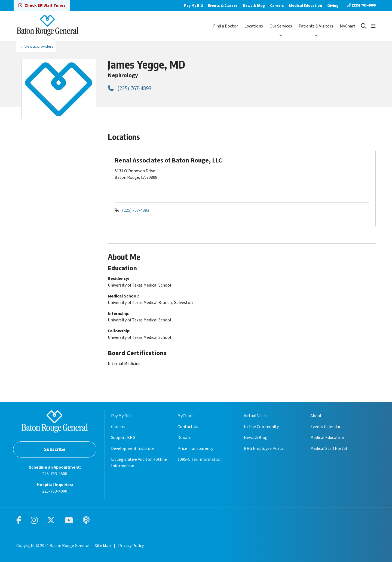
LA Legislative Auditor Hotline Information (139, 463)
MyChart (348, 26)
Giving (333, 6)
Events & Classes (223, 6)
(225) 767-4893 (130, 88)
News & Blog (254, 6)
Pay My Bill (193, 6)
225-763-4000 (55, 491)
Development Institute (133, 449)
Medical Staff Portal (329, 449)
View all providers (39, 46)
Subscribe (55, 449)
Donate (184, 438)
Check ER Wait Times (42, 5)
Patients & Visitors (316, 26)
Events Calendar (325, 427)
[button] (373, 26)
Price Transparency (195, 449)
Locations (254, 26)
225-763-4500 (55, 474)
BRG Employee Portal (264, 449)
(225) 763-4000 (361, 5)
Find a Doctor (226, 26)
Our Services (281, 26)
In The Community (261, 427)
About (316, 416)
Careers (277, 6)
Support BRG (123, 438)
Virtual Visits (256, 416)
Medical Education (306, 6)
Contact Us (188, 427)
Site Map (103, 546)
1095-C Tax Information (200, 459)
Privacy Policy (131, 546)
